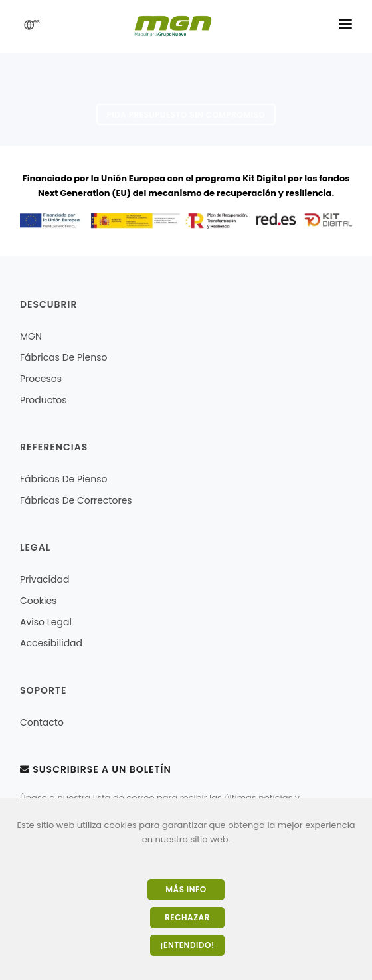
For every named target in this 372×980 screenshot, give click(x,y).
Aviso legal (46, 622)
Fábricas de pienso (63, 357)
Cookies (38, 601)
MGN (31, 336)
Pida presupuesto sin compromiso (186, 115)
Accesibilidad (51, 643)
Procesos (41, 379)
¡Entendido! (187, 945)
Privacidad (45, 579)
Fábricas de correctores (76, 500)
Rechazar (187, 917)
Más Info (186, 889)
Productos (44, 400)
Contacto (42, 722)
